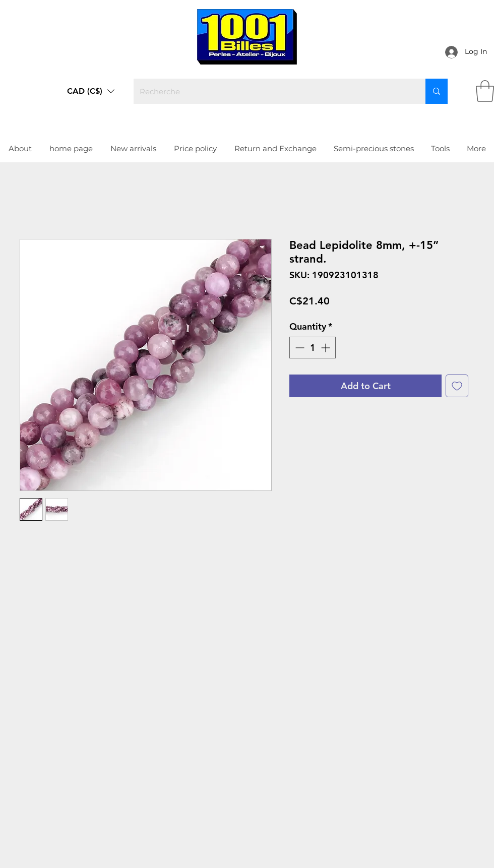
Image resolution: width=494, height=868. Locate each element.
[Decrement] (299, 348)
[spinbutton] (313, 348)
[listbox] (91, 91)
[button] (91, 91)
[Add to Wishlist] (457, 386)
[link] (485, 91)
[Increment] (326, 348)
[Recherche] (272, 91)
